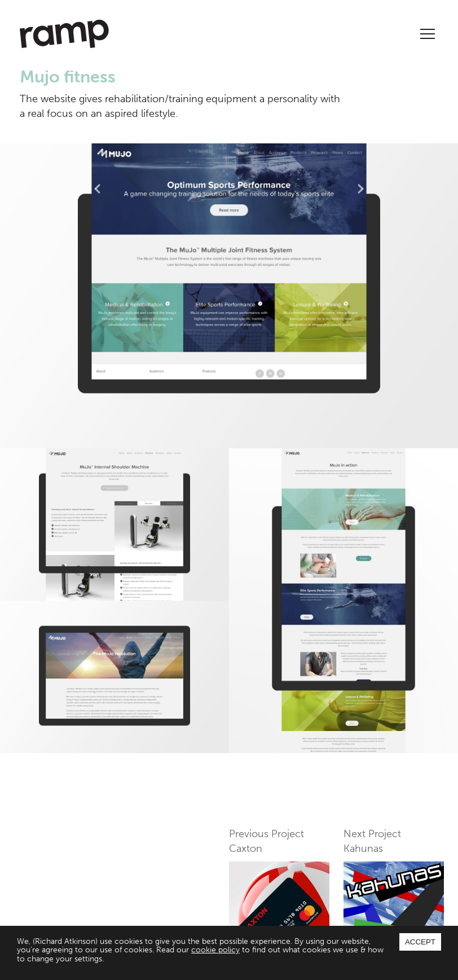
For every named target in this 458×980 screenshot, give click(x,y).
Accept (420, 942)
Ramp (64, 34)
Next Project (394, 880)
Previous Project (279, 880)
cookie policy (215, 950)
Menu (428, 34)
